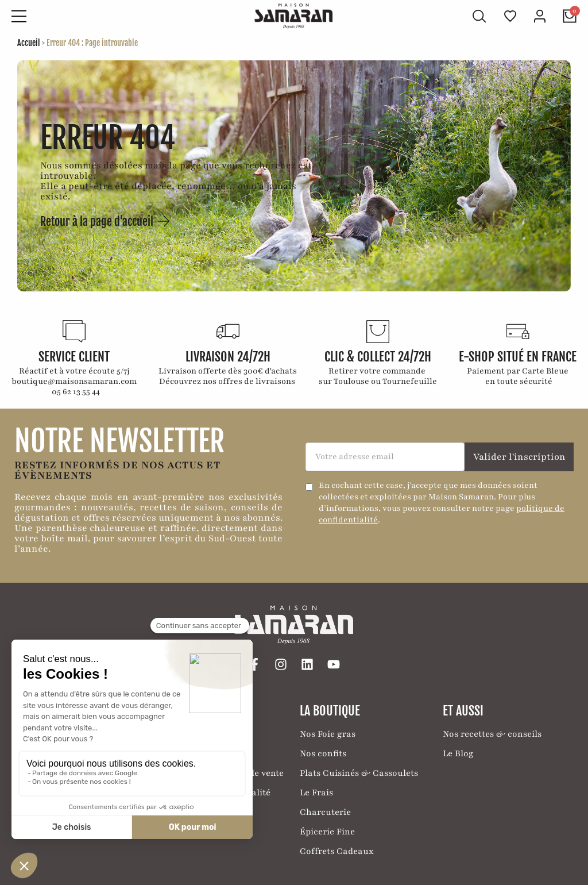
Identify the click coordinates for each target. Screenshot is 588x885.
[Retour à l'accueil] (294, 16)
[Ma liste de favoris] (510, 16)
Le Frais (316, 791)
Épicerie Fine (327, 830)
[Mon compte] (540, 16)
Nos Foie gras (328, 733)
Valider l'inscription (519, 456)
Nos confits (323, 752)
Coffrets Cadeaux (337, 850)
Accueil (29, 42)
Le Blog (458, 752)
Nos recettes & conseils (492, 733)
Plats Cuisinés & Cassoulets (359, 772)
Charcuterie (325, 811)
